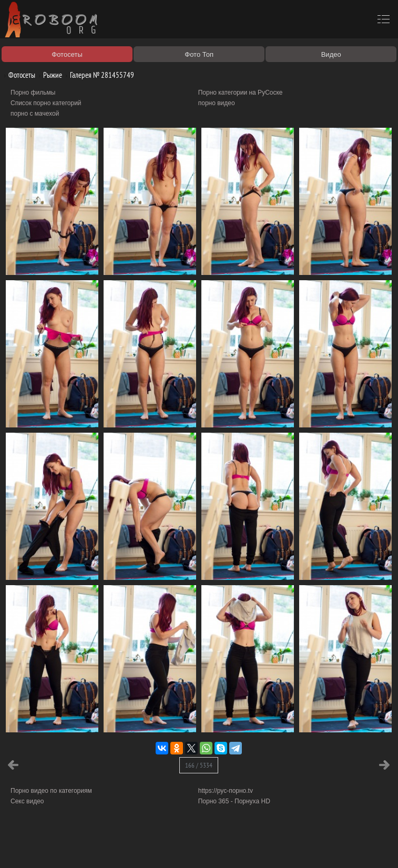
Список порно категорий (46, 103)
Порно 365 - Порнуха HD (234, 801)
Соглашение (146, 848)
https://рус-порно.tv (226, 791)
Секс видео (27, 801)
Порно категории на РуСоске (241, 93)
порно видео (217, 103)
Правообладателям (96, 848)
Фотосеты (18, 75)
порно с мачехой (35, 114)
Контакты (182, 848)
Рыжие (49, 75)
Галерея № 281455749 (98, 75)
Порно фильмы (33, 93)
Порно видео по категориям (51, 791)
